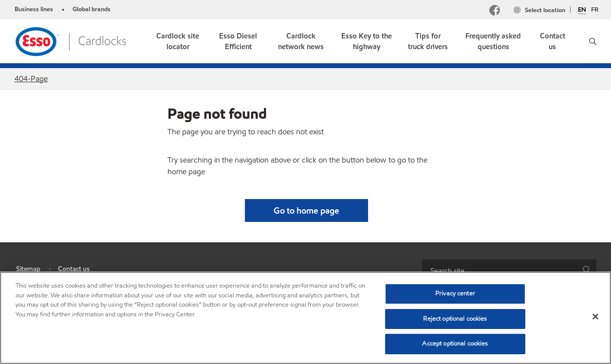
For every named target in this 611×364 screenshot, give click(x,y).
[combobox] (509, 270)
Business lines (34, 9)
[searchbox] (500, 270)
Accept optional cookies (455, 344)
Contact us (74, 269)
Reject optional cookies (455, 319)
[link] (178, 41)
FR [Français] (595, 10)
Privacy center (455, 293)
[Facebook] (495, 11)
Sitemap (28, 269)
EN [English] (582, 10)
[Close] (595, 317)
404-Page (31, 79)
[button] (593, 41)
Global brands (92, 9)
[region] (305, 318)
